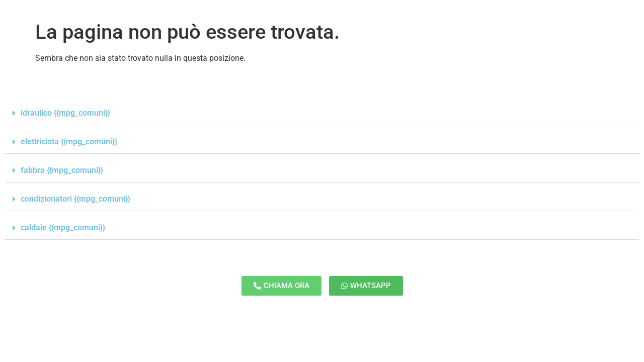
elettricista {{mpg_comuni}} (69, 142)
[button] (322, 113)
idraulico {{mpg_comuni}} (65, 113)
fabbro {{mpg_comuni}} (62, 170)
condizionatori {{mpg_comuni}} (75, 199)
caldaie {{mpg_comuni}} (63, 228)
